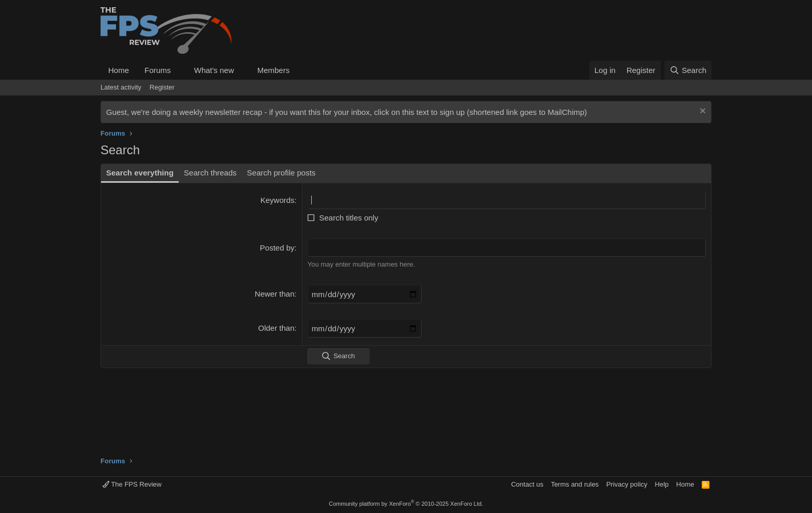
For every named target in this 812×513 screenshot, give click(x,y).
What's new (214, 70)
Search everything (140, 173)
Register (162, 87)
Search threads (210, 173)
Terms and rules (575, 484)
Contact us (527, 484)
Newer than (275, 294)
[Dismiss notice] (701, 112)
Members (274, 70)
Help (662, 484)
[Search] (688, 70)
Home (119, 70)
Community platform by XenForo (406, 504)
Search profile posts (281, 173)
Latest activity (121, 87)
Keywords (278, 200)
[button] (179, 70)
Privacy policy (627, 484)
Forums (158, 70)
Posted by (277, 248)
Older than (277, 328)
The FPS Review (132, 484)
